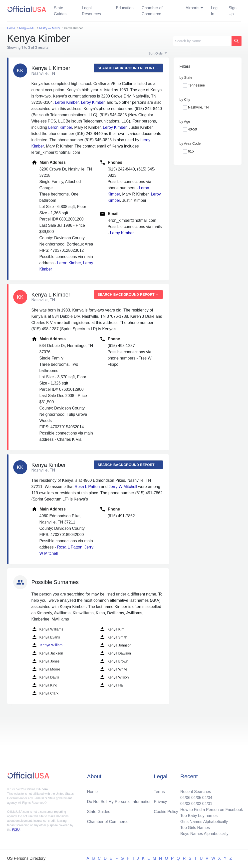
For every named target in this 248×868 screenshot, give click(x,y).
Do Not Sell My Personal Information (119, 802)
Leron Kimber (67, 102)
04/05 (196, 798)
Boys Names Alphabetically (204, 834)
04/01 (207, 804)
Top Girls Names (195, 828)
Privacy (160, 802)
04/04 (207, 798)
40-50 (193, 129)
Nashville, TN (198, 107)
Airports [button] (192, 8)
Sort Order (156, 53)
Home (92, 792)
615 (191, 151)
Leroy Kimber (93, 102)
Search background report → (128, 68)
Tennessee (197, 85)
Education (125, 8)
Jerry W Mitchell (123, 487)
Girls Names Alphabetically (204, 822)
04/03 (185, 804)
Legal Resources (91, 11)
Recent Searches (196, 792)
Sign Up (233, 11)
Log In (214, 11)
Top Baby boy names (199, 816)
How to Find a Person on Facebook (212, 810)
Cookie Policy (166, 812)
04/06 (185, 798)
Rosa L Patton (87, 487)
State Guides (60, 11)
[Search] (202, 41)
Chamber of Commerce (152, 11)
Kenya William (47, 645)
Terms (159, 792)
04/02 (196, 804)
